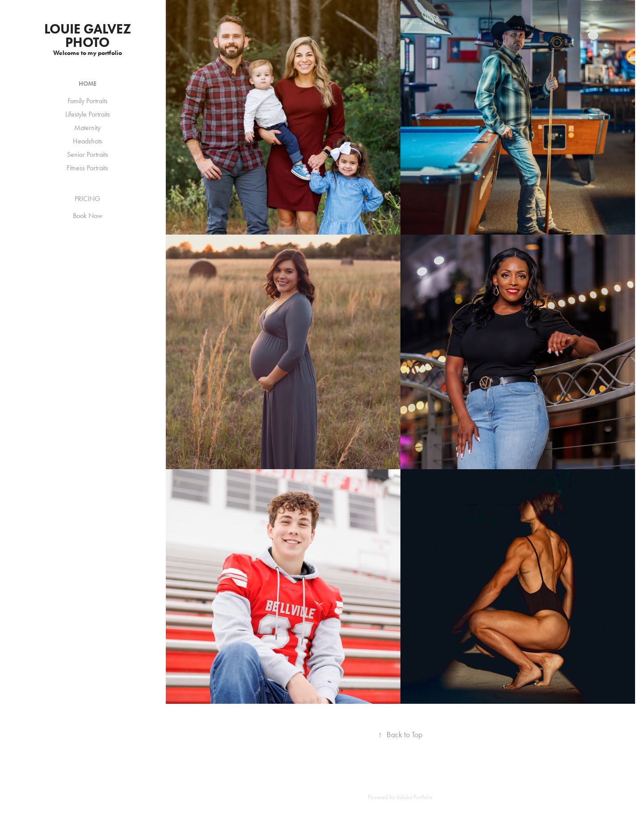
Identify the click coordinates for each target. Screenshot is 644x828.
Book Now (88, 216)
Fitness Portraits (87, 168)
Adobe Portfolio (415, 797)
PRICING (87, 199)
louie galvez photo (89, 36)
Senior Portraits (88, 154)
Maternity (87, 128)
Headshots (88, 141)
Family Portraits (88, 101)
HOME (88, 84)
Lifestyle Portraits (88, 114)
